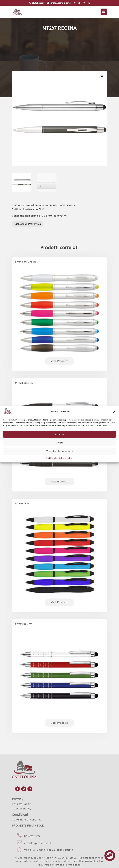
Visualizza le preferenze (60, 451)
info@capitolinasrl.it (38, 843)
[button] (114, 412)
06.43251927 (32, 836)
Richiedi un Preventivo (28, 224)
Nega (60, 443)
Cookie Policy (52, 458)
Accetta (59, 434)
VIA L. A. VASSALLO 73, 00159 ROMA (49, 850)
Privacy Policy (65, 458)
